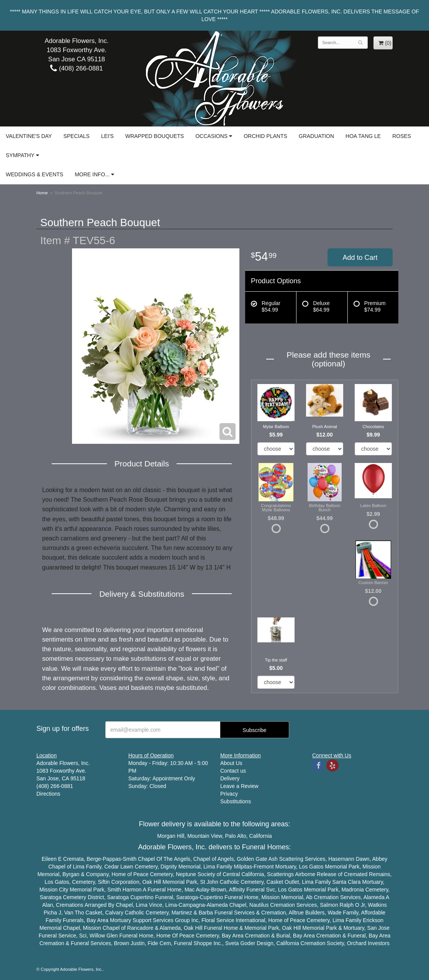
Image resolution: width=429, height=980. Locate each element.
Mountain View (205, 836)
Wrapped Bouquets (155, 136)
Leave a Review (239, 786)
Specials (76, 136)
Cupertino (142, 897)
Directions (48, 794)
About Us (231, 763)
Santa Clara (347, 882)
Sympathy (20, 155)
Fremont (264, 867)
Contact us (233, 771)
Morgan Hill (171, 836)
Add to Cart (360, 258)
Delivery (230, 778)
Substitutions (236, 801)
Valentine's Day (29, 136)
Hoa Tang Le (363, 136)
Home (42, 193)
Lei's (107, 136)
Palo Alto (236, 836)
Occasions (211, 136)
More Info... (92, 174)
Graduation (316, 136)
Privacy (229, 794)
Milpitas (243, 867)
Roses (402, 136)
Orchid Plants (265, 136)
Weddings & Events (34, 174)
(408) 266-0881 (76, 68)
